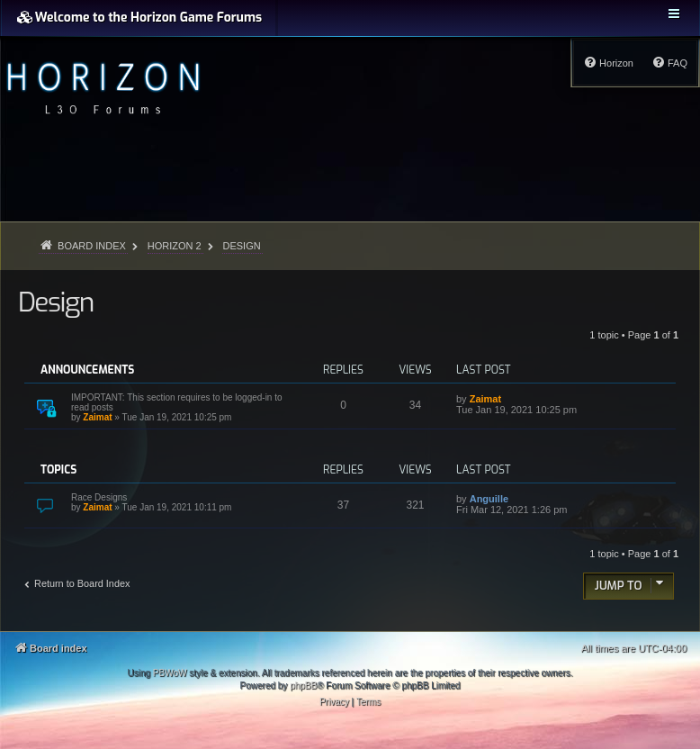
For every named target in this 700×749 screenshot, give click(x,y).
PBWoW (170, 673)
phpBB (303, 686)
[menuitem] (669, 63)
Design (56, 302)
